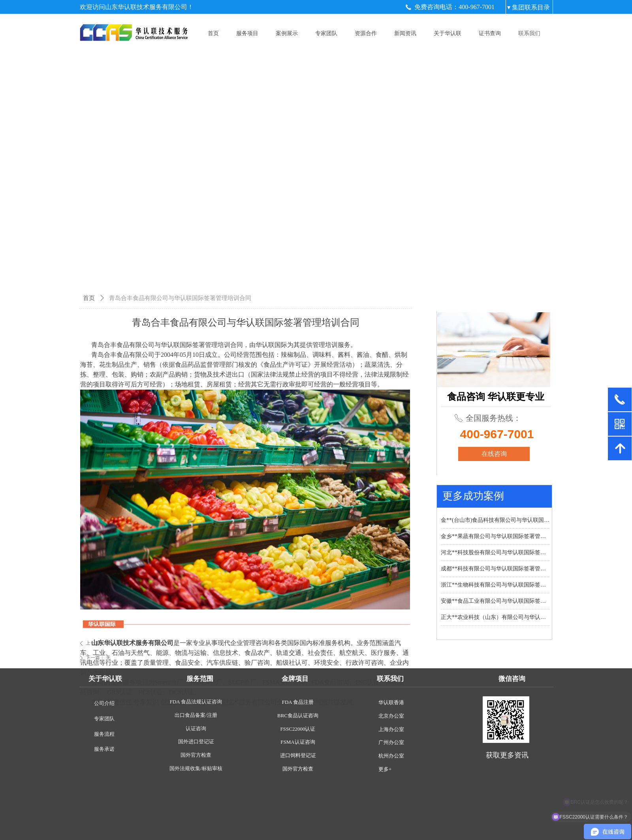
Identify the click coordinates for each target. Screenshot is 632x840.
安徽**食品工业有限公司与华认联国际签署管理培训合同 (495, 601)
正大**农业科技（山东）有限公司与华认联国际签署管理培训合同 (495, 617)
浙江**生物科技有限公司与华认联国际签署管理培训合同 (495, 585)
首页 (89, 298)
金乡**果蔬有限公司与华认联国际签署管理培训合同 (495, 536)
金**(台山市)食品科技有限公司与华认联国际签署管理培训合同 (495, 520)
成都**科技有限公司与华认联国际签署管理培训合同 (495, 569)
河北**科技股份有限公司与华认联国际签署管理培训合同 (495, 552)
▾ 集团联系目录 (529, 7)
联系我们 (529, 33)
